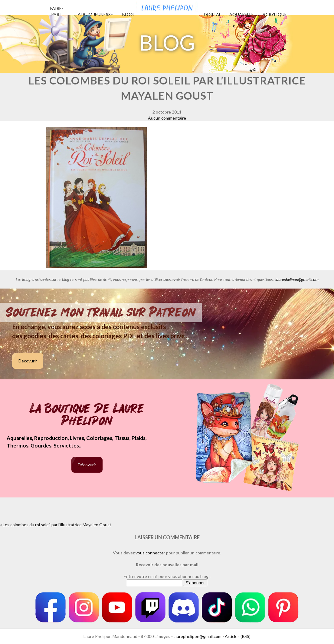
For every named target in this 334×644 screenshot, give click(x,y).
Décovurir (28, 361)
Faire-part (57, 11)
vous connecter (150, 553)
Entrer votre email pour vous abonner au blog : (167, 576)
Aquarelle (242, 14)
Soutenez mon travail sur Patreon (101, 312)
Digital (213, 14)
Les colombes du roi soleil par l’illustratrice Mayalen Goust (57, 525)
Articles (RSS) (238, 636)
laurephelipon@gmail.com (297, 279)
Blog (128, 14)
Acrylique (275, 14)
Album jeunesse (95, 14)
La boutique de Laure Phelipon (87, 415)
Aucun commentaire (167, 118)
